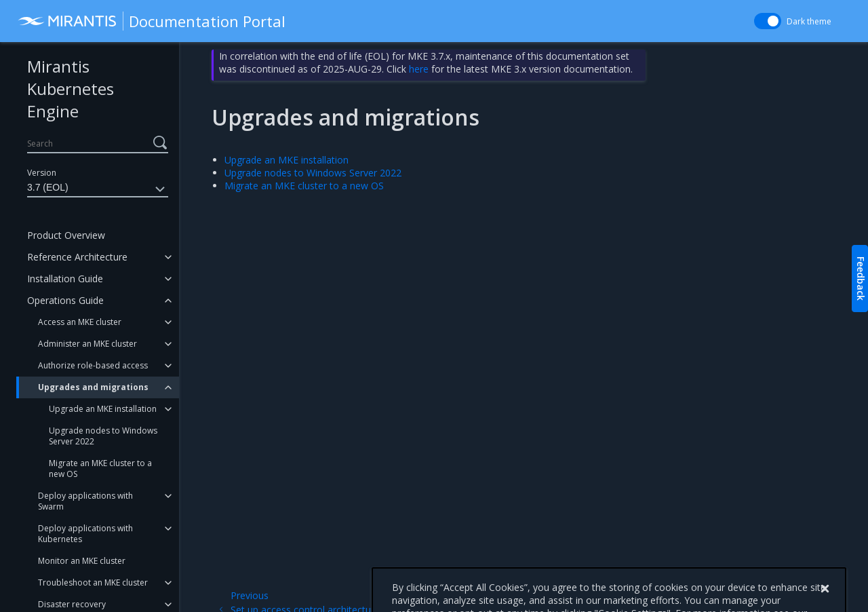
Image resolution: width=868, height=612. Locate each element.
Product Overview (66, 235)
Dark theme (809, 21)
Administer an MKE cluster (87, 344)
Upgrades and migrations (93, 387)
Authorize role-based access (93, 365)
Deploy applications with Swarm (85, 501)
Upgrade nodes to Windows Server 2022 (103, 436)
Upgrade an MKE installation (103, 409)
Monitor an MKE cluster (82, 561)
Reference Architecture (77, 257)
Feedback (861, 279)
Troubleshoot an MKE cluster (93, 582)
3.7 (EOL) (98, 189)
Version (42, 173)
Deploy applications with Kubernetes (85, 534)
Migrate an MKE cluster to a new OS (100, 468)
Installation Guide (65, 279)
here (419, 69)
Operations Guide (65, 300)
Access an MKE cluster (80, 322)
